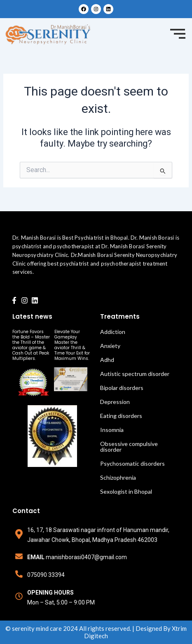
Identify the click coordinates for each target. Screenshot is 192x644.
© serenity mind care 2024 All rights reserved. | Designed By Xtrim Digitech (96, 632)
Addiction (113, 332)
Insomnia (112, 430)
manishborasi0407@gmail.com (86, 557)
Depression (115, 402)
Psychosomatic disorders (132, 463)
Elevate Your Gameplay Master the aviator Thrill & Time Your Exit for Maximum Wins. (72, 345)
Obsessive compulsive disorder (129, 447)
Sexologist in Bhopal (126, 491)
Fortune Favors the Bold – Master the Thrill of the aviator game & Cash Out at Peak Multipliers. (31, 345)
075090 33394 (46, 575)
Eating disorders (121, 416)
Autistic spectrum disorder (135, 374)
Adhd (107, 360)
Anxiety (110, 346)
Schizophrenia (118, 477)
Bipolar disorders (122, 388)
